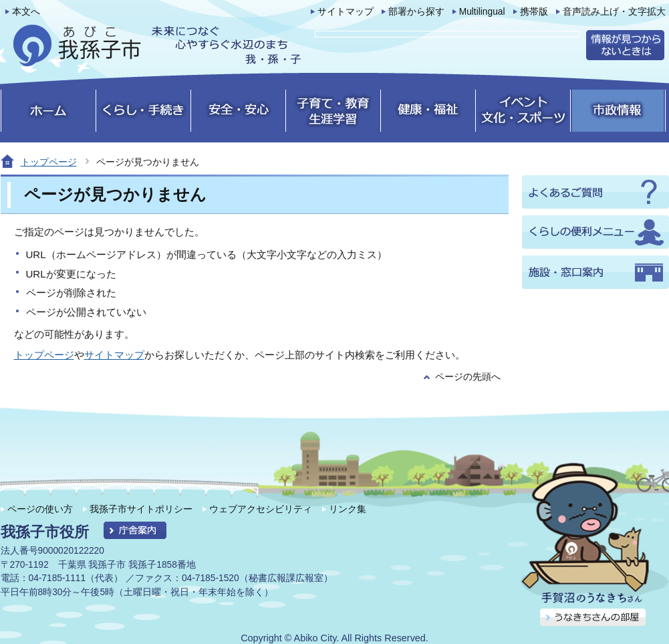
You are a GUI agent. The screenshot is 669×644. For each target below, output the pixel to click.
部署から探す (416, 12)
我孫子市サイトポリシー (141, 509)
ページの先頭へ (468, 377)
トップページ (49, 162)
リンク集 (348, 509)
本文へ (26, 12)
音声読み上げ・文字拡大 (614, 12)
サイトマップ (346, 12)
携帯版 (534, 12)
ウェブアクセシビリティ (261, 509)
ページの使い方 (40, 509)
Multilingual (482, 12)
